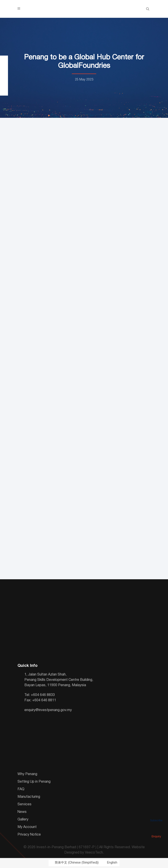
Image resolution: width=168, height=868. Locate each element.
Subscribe (156, 814)
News (22, 812)
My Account (27, 827)
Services (24, 804)
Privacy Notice (29, 835)
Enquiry (156, 830)
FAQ (21, 789)
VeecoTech (94, 853)
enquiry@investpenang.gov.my (48, 710)
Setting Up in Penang (34, 782)
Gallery (23, 820)
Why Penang (27, 774)
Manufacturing (29, 797)
